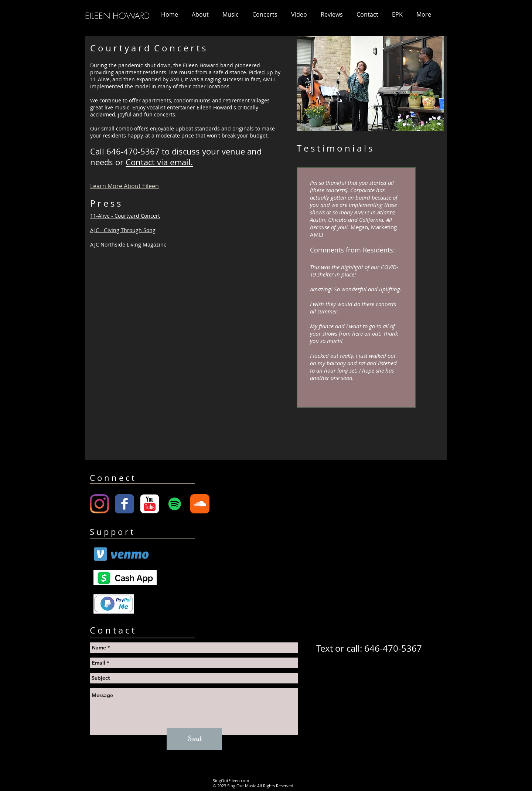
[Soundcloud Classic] (200, 504)
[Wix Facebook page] (125, 504)
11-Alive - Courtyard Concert (125, 216)
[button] (265, 14)
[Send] (194, 739)
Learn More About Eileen (125, 186)
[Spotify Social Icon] (175, 504)
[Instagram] (99, 504)
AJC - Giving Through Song (123, 230)
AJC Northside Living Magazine (129, 245)
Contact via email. (159, 162)
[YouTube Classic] (150, 504)
